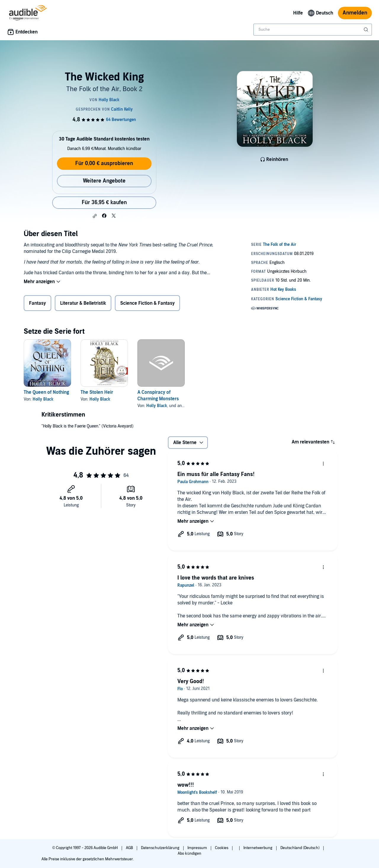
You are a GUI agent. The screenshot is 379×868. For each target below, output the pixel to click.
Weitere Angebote (104, 181)
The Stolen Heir (97, 392)
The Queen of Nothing (46, 392)
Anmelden (355, 13)
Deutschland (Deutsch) (300, 848)
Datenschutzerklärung (161, 848)
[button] (95, 216)
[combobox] (313, 30)
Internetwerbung (258, 848)
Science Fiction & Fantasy (147, 303)
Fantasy (37, 303)
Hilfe (298, 13)
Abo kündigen (189, 854)
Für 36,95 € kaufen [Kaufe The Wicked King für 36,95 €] (104, 203)
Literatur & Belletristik (83, 303)
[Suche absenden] (367, 30)
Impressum (198, 848)
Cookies (222, 848)
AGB (130, 848)
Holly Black (43, 399)
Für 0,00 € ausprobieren (104, 163)
